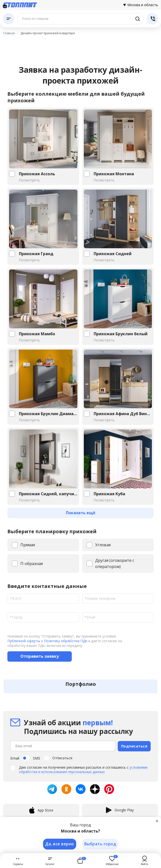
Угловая (103, 545)
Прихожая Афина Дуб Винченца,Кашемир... (123, 414)
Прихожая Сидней (113, 254)
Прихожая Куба (109, 494)
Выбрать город (100, 844)
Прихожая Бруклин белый (121, 334)
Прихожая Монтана (114, 174)
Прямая (28, 545)
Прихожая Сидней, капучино (48, 494)
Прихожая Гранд (36, 254)
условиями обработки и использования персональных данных (83, 769)
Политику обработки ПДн (66, 641)
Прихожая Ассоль (37, 174)
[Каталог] (9, 19)
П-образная (32, 564)
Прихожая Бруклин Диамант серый (48, 414)
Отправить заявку (40, 656)
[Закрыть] (157, 821)
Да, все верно (59, 844)
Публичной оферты (24, 641)
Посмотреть (29, 180)
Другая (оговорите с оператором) (115, 563)
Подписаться (134, 746)
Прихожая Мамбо (37, 334)
